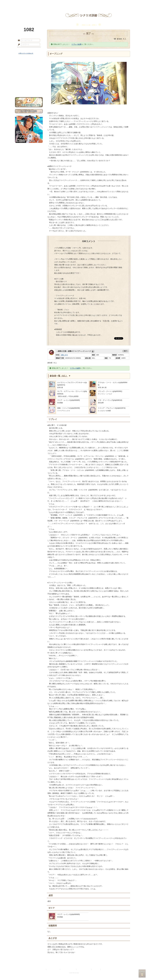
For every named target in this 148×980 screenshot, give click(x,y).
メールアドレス (18, 40)
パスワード (18, 45)
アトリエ (74, 3)
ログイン (23, 49)
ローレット (57, 3)
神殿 (40, 3)
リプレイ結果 (76, 44)
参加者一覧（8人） (60, 376)
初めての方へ (29, 86)
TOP (24, 3)
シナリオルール (29, 76)
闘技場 (124, 3)
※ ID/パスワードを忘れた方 (26, 53)
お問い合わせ (29, 90)
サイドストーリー (29, 69)
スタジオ (91, 3)
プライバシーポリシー (53, 969)
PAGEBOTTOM (142, 974)
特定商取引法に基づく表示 (68, 969)
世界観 (29, 64)
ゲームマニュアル (29, 73)
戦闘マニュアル (29, 82)
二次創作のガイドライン (84, 969)
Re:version (105, 969)
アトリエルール (29, 79)
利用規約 (43, 969)
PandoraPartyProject (29, 13)
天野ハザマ (64, 355)
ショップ (108, 3)
